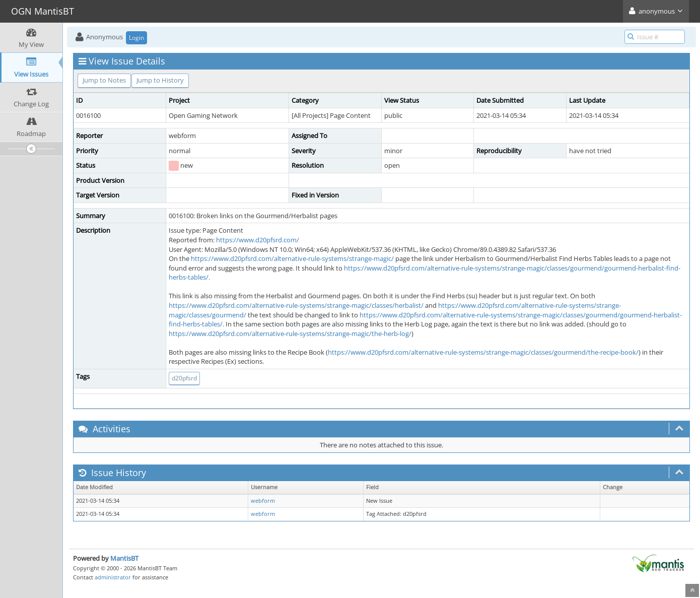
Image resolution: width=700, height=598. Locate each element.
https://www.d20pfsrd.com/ (258, 240)
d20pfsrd (184, 378)
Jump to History (160, 80)
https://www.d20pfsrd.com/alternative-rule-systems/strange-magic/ (292, 258)
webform (263, 501)
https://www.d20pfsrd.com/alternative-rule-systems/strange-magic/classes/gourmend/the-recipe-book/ (483, 352)
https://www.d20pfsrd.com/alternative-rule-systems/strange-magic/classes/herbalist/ (296, 305)
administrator (113, 577)
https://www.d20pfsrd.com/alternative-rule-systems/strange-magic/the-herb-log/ (290, 334)
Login (136, 38)
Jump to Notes (104, 80)
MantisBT (124, 558)
